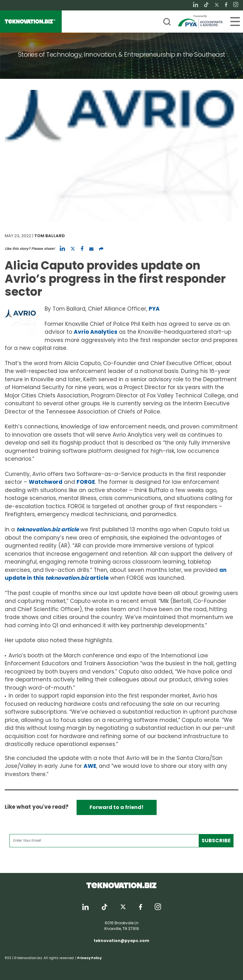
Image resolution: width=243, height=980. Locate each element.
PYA (154, 309)
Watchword (46, 482)
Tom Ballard (50, 236)
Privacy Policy (89, 958)
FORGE (86, 482)
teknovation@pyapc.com (121, 941)
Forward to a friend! (117, 807)
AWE (90, 766)
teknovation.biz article (48, 529)
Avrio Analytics (96, 332)
